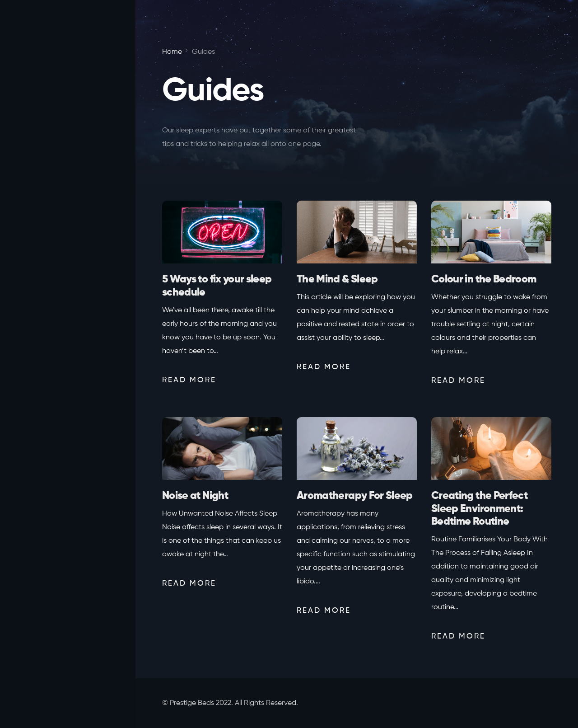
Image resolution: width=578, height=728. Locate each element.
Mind (27, 287)
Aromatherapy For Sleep (355, 496)
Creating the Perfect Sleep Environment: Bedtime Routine (479, 509)
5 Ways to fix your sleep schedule (217, 286)
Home (29, 260)
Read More (189, 380)
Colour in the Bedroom (484, 279)
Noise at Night (195, 496)
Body (28, 315)
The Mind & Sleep (337, 279)
